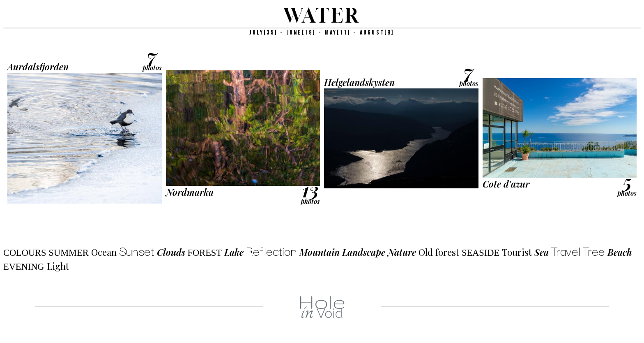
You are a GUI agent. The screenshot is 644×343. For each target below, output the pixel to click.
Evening (24, 267)
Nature (402, 252)
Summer (69, 253)
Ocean (104, 252)
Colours (25, 253)
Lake (234, 252)
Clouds (171, 252)
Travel (566, 250)
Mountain (320, 252)
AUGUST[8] (377, 33)
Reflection (271, 250)
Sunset (137, 250)
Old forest (439, 252)
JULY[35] (263, 33)
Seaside (481, 253)
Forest (205, 253)
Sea (542, 252)
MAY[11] (338, 33)
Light (58, 266)
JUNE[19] (301, 33)
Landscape (364, 252)
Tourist (517, 252)
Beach (620, 252)
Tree (594, 250)
